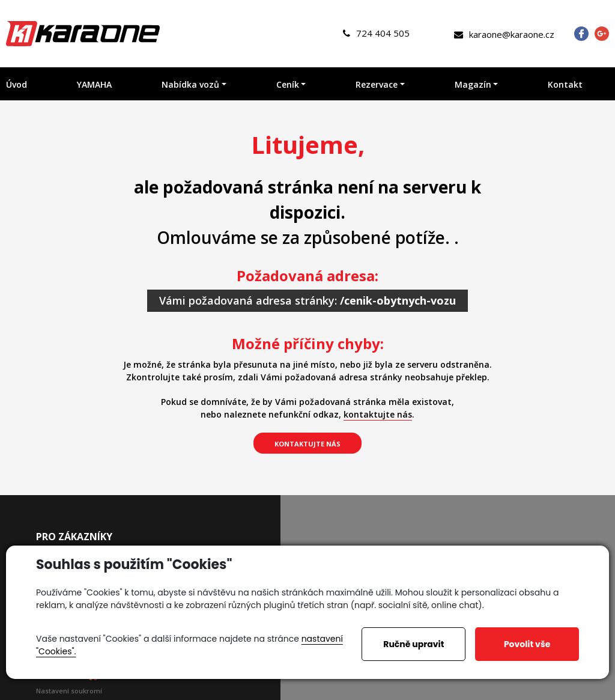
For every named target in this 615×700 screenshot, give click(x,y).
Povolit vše (527, 644)
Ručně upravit (414, 644)
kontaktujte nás (378, 414)
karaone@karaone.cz (504, 34)
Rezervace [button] (377, 84)
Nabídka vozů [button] (190, 84)
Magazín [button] (473, 84)
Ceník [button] (288, 84)
